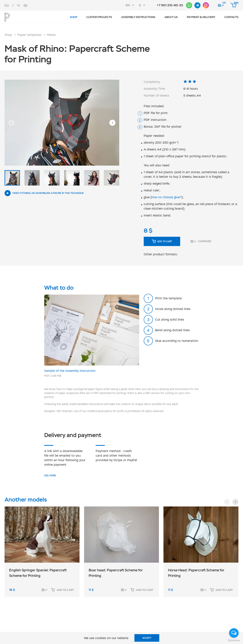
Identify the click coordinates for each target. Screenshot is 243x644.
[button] (11, 123)
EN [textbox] (128, 5)
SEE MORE (50, 476)
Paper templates (30, 35)
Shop (74, 17)
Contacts (231, 17)
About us (171, 17)
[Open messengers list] (234, 633)
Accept (147, 638)
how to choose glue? (167, 197)
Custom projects (99, 17)
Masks (51, 35)
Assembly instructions (138, 17)
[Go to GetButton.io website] (234, 640)
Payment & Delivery (201, 17)
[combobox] (131, 5)
